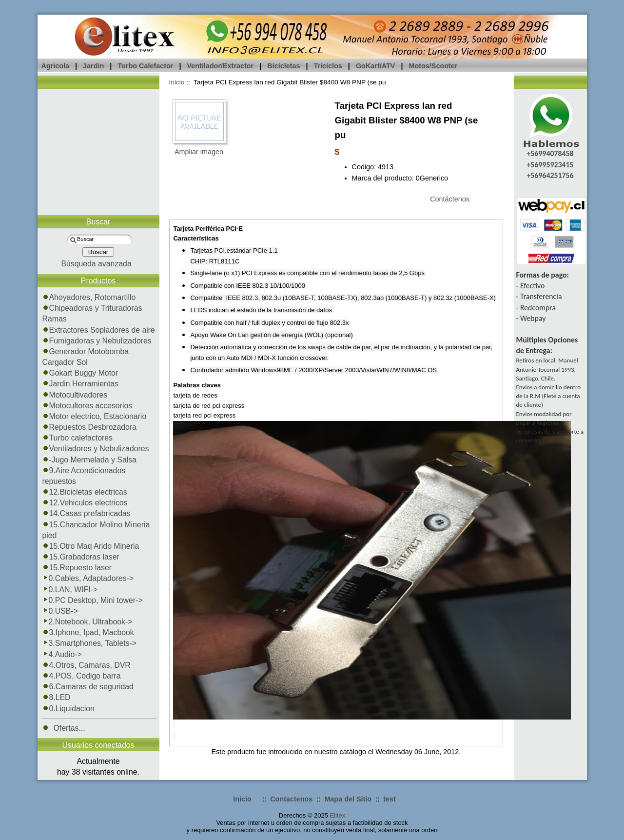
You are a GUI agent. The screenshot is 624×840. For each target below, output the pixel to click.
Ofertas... (64, 728)
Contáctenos (450, 199)
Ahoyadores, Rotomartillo (89, 297)
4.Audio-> (62, 654)
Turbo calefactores (78, 438)
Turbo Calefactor (145, 66)
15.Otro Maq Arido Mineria (91, 546)
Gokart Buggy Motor (80, 373)
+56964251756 (550, 175)
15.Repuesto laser (77, 568)
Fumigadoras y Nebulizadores (97, 341)
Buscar (98, 222)
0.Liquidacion (68, 709)
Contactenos (291, 799)
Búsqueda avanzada (96, 264)
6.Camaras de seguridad (88, 687)
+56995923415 (550, 165)
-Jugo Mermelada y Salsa (89, 460)
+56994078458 (550, 153)
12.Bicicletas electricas (85, 492)
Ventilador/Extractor (220, 66)
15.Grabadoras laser (81, 557)
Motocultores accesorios (88, 406)
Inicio (177, 82)
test (390, 799)
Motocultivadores (75, 395)
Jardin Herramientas (81, 384)
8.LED (57, 697)
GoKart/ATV (375, 66)
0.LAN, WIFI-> (70, 590)
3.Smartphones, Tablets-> (90, 643)
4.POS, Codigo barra (82, 676)
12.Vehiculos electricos (85, 503)
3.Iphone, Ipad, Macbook (88, 632)
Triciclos (328, 66)
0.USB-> (60, 611)
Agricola (56, 66)
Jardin (93, 66)
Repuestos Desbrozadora (90, 427)
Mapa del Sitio (348, 799)
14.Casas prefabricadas (87, 513)
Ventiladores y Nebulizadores (96, 449)
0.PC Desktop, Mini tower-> (93, 600)
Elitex (337, 815)
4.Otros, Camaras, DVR (87, 665)
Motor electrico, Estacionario (95, 416)
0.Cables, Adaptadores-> (88, 578)
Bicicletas (283, 66)
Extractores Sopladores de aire (99, 330)
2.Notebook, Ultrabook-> (88, 622)
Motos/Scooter (433, 66)
